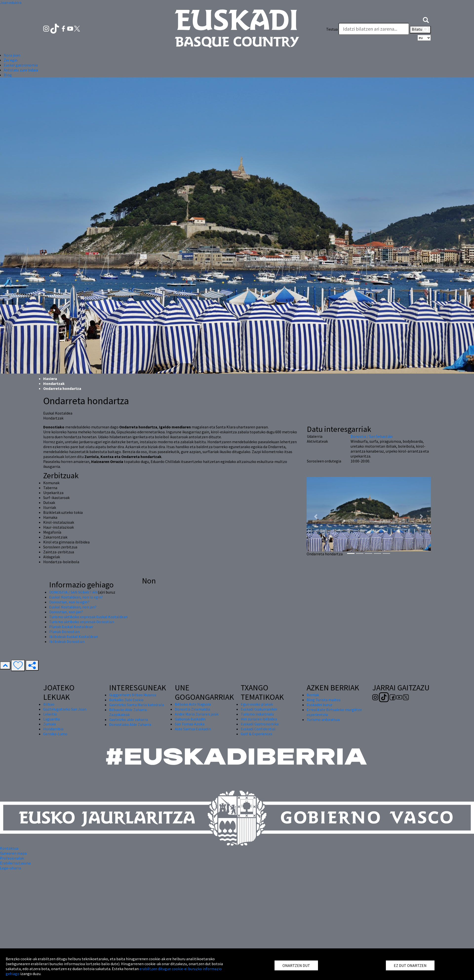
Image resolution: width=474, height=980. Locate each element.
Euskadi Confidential (258, 729)
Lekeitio (50, 714)
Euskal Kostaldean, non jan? (73, 607)
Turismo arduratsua (323, 720)
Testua (332, 29)
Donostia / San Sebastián (372, 436)
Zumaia (49, 724)
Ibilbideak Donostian (67, 641)
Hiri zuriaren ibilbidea (259, 719)
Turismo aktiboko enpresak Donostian (82, 622)
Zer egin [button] (11, 60)
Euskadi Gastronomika (260, 724)
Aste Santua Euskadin (193, 729)
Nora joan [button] (12, 55)
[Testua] (374, 29)
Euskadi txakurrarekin (259, 709)
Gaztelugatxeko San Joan (65, 709)
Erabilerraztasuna (15, 863)
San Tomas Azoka (190, 724)
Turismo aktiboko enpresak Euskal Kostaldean (88, 617)
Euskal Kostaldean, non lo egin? (76, 597)
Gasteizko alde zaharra (128, 720)
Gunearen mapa (13, 853)
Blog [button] (8, 75)
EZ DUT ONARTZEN (410, 965)
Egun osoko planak (257, 704)
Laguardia (51, 719)
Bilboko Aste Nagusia (193, 704)
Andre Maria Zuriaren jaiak (197, 714)
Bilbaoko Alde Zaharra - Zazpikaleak (129, 712)
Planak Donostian (64, 632)
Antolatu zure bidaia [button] (21, 70)
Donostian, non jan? (66, 612)
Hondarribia (53, 729)
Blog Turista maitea (324, 700)
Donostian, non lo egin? (69, 602)
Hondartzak (54, 383)
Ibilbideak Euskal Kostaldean (74, 637)
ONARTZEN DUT (296, 965)
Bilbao (49, 704)
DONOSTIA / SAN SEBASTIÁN (73, 592)
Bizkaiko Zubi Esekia (126, 700)
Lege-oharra (10, 868)
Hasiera (50, 379)
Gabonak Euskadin (190, 719)
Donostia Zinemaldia (192, 709)
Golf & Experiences (257, 734)
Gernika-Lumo (55, 734)
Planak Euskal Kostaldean (71, 627)
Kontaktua (9, 848)
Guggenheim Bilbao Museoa (133, 695)
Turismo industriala (257, 714)
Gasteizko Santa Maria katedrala (137, 705)
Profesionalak (12, 858)
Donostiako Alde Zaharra (130, 724)
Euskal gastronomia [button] (21, 65)
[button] (426, 19)
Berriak (313, 695)
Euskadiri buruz (319, 705)
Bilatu (420, 30)
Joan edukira (11, 2)
